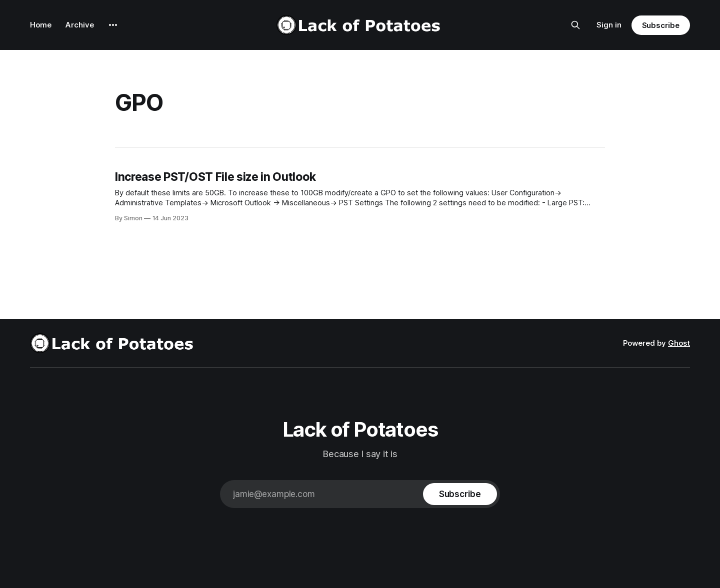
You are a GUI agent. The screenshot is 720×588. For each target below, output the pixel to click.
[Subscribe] (460, 494)
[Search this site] (575, 25)
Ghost (679, 343)
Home (41, 25)
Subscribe (661, 25)
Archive (80, 25)
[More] (113, 25)
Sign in (609, 25)
